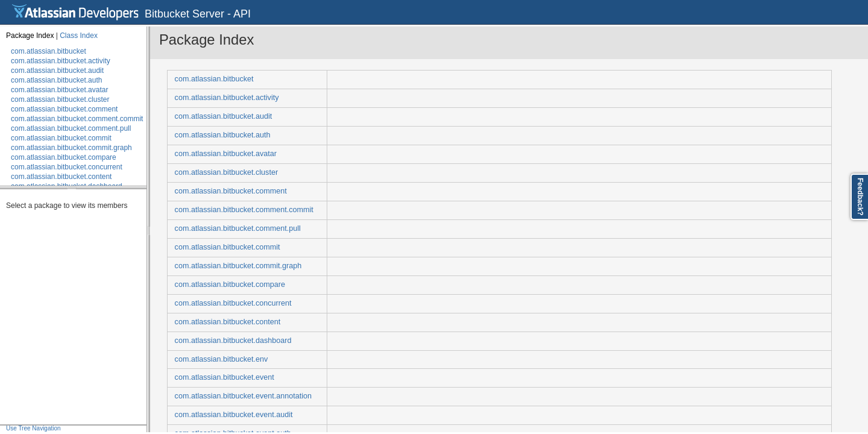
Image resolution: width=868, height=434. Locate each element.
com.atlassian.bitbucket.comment (64, 109)
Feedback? (860, 197)
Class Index (79, 36)
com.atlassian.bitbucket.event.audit (234, 415)
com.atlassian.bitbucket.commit (61, 138)
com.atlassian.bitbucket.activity (61, 61)
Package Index (30, 36)
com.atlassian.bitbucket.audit (57, 71)
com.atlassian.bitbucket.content (61, 177)
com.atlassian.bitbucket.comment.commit (77, 119)
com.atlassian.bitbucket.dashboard (233, 341)
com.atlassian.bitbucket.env (222, 359)
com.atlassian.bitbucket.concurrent (67, 167)
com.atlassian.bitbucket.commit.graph (71, 148)
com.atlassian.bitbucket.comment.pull (71, 128)
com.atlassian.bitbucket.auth (56, 80)
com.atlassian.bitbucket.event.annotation (244, 396)
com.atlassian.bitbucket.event (225, 377)
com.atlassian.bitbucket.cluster (60, 99)
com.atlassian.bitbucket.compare (64, 157)
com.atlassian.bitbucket (49, 51)
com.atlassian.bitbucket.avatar (59, 90)
